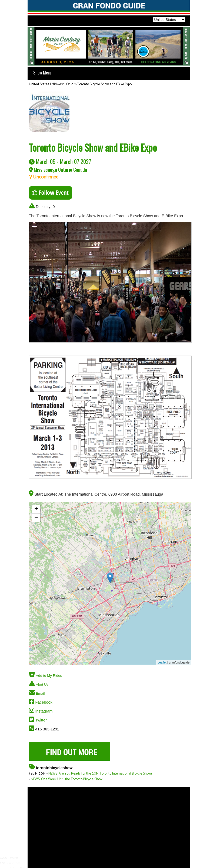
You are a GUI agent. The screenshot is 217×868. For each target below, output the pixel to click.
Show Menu (42, 73)
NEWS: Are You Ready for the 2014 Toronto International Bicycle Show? (100, 774)
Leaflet (162, 662)
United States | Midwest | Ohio (51, 84)
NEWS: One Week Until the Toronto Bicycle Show (67, 779)
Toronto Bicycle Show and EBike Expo (104, 84)
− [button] (36, 518)
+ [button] (36, 509)
